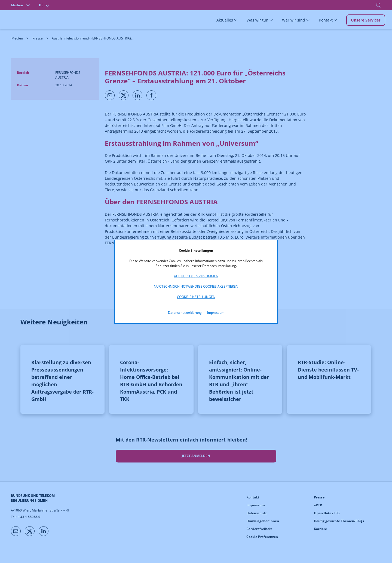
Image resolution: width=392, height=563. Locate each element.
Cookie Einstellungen (196, 297)
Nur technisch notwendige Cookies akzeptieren (196, 286)
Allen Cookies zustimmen (196, 276)
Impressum (216, 313)
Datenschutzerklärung (185, 313)
